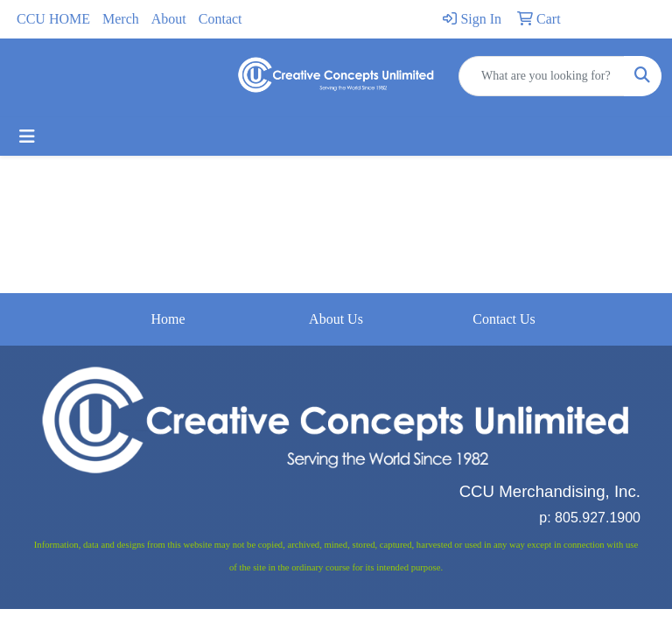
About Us (336, 319)
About (169, 19)
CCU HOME (53, 19)
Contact (220, 19)
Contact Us (504, 319)
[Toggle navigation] (27, 136)
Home (168, 319)
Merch (121, 19)
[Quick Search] (542, 76)
